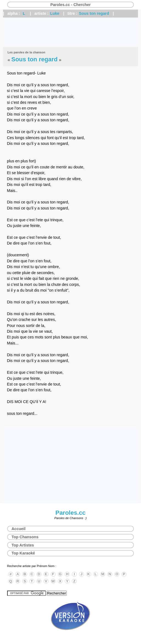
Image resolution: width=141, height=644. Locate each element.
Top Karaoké (23, 553)
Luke (55, 13)
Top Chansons (25, 537)
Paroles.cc (70, 513)
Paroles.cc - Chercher (70, 5)
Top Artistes (23, 545)
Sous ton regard (94, 13)
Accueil (19, 529)
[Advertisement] (70, 32)
